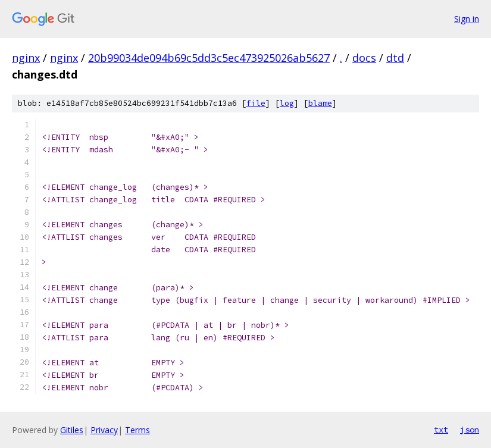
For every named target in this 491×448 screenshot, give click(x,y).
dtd (395, 58)
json (470, 430)
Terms (137, 430)
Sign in (467, 19)
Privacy (104, 430)
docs (364, 58)
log (287, 103)
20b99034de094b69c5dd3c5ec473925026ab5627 (209, 58)
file (256, 103)
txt (441, 430)
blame (320, 103)
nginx (26, 58)
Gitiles (72, 430)
